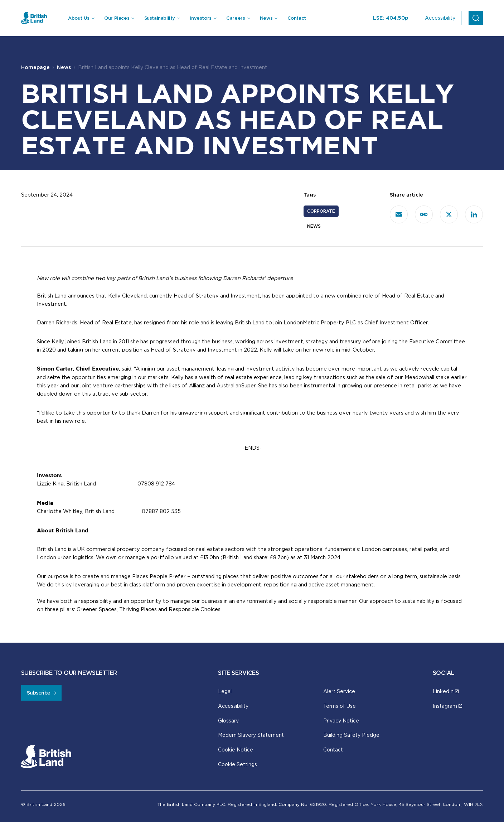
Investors (201, 18)
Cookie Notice (236, 750)
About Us (79, 18)
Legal (225, 691)
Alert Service (339, 691)
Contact (297, 18)
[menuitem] (81, 18)
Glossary (228, 721)
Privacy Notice (341, 721)
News (266, 18)
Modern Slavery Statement (251, 735)
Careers (236, 18)
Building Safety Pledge (351, 735)
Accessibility (233, 706)
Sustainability (160, 18)
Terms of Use (340, 706)
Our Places (117, 18)
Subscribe (39, 693)
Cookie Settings (238, 764)
